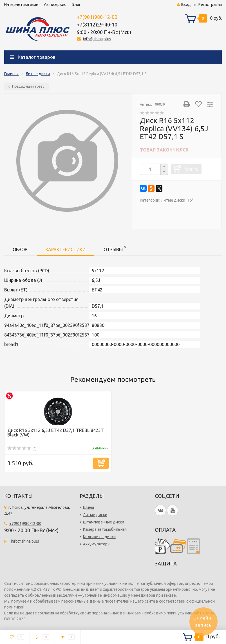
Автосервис (55, 5)
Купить (191, 169)
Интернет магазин (21, 5)
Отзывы (115, 249)
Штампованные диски (104, 522)
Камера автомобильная (105, 529)
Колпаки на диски (99, 537)
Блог (76, 5)
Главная (11, 74)
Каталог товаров (33, 57)
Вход (184, 5)
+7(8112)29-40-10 (97, 24)
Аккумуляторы (97, 544)
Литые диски (38, 74)
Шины (89, 507)
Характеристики (65, 249)
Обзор (20, 249)
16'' (191, 200)
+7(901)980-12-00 (97, 17)
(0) (22, 449)
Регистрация (210, 5)
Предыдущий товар (26, 86)
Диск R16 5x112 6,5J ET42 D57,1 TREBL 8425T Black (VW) (56, 433)
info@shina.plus (97, 39)
